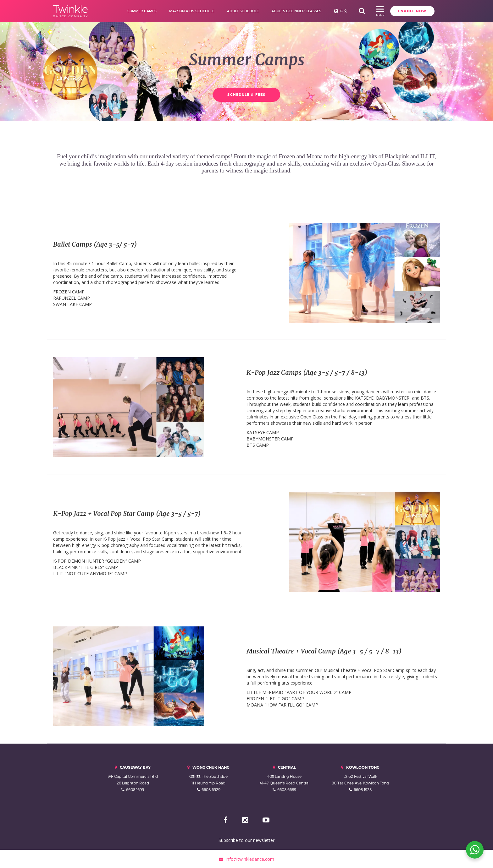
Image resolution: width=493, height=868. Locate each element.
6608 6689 (287, 789)
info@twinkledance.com (246, 858)
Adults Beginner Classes (292, 11)
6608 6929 (211, 789)
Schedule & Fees (246, 95)
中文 (340, 11)
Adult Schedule (239, 11)
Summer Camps (138, 11)
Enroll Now (378, 11)
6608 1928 (363, 789)
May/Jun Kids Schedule (188, 11)
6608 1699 (135, 789)
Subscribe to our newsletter (246, 840)
